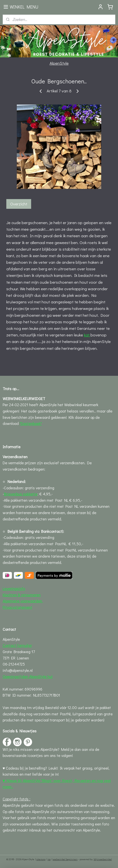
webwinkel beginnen (65, 859)
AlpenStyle (59, 63)
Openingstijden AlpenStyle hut (28, 676)
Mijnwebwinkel (103, 859)
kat (87, 335)
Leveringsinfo (14, 588)
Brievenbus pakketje (21, 494)
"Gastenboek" (31, 423)
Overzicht (19, 204)
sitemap (41, 859)
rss (49, 859)
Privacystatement (18, 607)
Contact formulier (17, 645)
